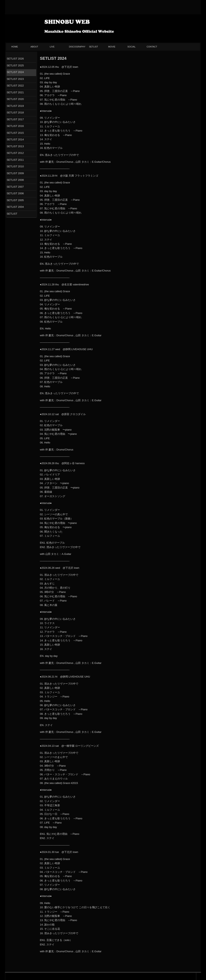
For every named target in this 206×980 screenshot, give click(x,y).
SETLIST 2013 (15, 146)
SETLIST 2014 (15, 139)
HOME (15, 47)
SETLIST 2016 (15, 126)
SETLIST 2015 (15, 133)
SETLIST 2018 (15, 113)
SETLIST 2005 (15, 200)
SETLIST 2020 (15, 99)
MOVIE (112, 47)
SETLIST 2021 (15, 92)
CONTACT (152, 47)
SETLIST (93, 47)
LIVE (52, 47)
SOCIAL (131, 47)
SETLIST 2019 (15, 106)
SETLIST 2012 (15, 153)
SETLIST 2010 (15, 166)
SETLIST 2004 (15, 207)
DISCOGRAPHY (77, 47)
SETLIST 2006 (15, 193)
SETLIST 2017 (15, 119)
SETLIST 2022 (15, 86)
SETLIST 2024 (15, 72)
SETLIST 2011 (15, 160)
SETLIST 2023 (15, 79)
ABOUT (34, 47)
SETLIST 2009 (15, 173)
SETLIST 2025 (15, 65)
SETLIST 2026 (15, 59)
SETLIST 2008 (15, 180)
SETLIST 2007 (15, 187)
